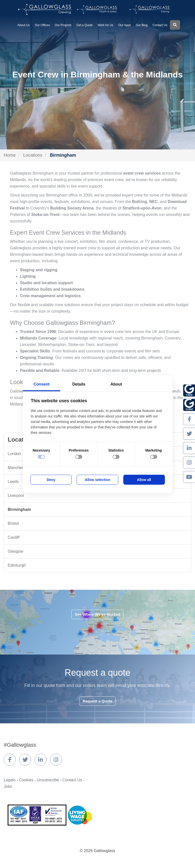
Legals (10, 780)
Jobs (8, 786)
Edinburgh (17, 565)
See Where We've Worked (97, 614)
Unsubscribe (48, 780)
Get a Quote (85, 25)
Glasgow (15, 551)
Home (10, 155)
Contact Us (160, 25)
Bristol (13, 523)
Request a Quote (97, 701)
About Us (24, 25)
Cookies (26, 780)
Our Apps (125, 25)
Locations (33, 155)
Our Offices (42, 25)
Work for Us (105, 25)
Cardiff (14, 537)
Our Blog (142, 25)
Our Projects (63, 25)
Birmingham (19, 509)
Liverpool (16, 496)
